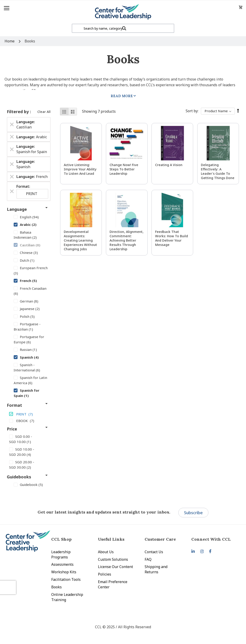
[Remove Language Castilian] (12, 125)
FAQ (148, 559)
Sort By (192, 111)
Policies (105, 574)
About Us (106, 552)
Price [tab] (12, 429)
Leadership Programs (61, 554)
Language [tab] (17, 209)
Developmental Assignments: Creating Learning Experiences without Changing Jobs (80, 240)
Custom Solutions (113, 559)
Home (10, 41)
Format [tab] (14, 405)
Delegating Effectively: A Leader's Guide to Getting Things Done (218, 171)
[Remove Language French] (12, 177)
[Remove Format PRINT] (12, 191)
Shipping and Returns (156, 569)
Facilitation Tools (66, 579)
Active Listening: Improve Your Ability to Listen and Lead (80, 169)
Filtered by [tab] (18, 112)
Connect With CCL (211, 539)
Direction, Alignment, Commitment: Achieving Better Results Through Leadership (127, 240)
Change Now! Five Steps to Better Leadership (124, 169)
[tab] (215, 539)
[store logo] (123, 12)
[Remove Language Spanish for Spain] (12, 149)
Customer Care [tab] (160, 539)
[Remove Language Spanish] (12, 164)
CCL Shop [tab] (61, 539)
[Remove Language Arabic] (12, 137)
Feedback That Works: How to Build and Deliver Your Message (172, 238)
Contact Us (154, 552)
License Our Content (115, 567)
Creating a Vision (169, 165)
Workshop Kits (64, 572)
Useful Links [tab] (111, 539)
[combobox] (123, 28)
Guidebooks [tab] (19, 477)
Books (56, 587)
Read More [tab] (122, 96)
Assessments (62, 564)
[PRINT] (29, 414)
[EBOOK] (29, 420)
